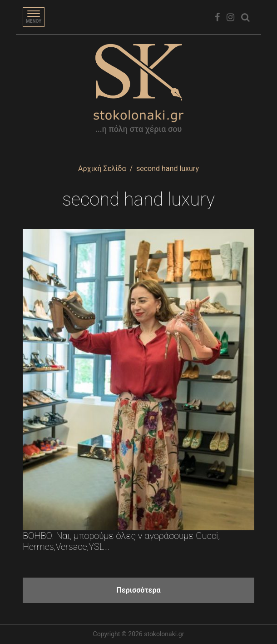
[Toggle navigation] (34, 17)
